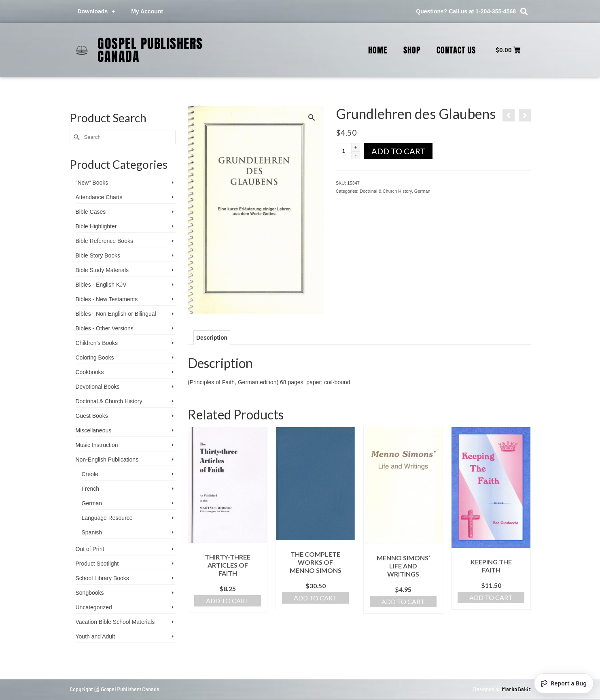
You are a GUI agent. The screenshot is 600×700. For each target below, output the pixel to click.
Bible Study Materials (102, 270)
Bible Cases (91, 212)
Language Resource (107, 518)
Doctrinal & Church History (386, 191)
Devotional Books (98, 387)
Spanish (92, 532)
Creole (90, 474)
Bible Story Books (98, 255)
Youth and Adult (95, 636)
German (422, 191)
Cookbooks (90, 372)
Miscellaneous (94, 430)
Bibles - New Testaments (107, 299)
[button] (524, 12)
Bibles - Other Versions (105, 328)
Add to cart (398, 151)
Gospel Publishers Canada (150, 50)
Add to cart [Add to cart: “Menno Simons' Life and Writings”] (403, 601)
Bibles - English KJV (101, 285)
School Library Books (102, 578)
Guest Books (92, 416)
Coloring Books (95, 357)
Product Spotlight (97, 564)
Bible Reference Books (104, 241)
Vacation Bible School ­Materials (115, 622)
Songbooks (90, 593)
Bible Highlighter (96, 226)
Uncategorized (94, 607)
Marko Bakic (516, 689)
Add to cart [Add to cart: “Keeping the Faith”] (491, 597)
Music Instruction (97, 445)
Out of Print (90, 549)
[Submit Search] (76, 137)
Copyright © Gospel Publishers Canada (114, 689)
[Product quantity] (344, 151)
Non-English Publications (107, 460)
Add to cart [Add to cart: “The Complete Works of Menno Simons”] (315, 598)
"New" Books (92, 183)
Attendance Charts (99, 197)
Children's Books (97, 343)
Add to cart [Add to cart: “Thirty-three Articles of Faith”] (228, 601)
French (91, 489)
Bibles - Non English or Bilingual (116, 314)
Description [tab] (212, 338)
